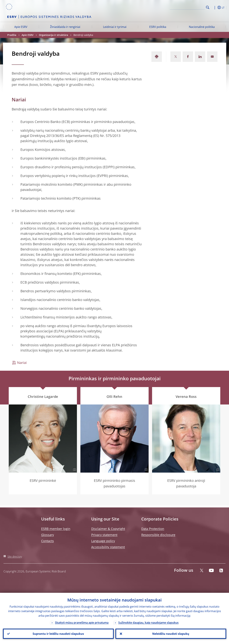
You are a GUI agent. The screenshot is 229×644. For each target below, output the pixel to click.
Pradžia (12, 35)
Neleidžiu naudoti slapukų (171, 634)
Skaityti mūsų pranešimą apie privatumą (82, 623)
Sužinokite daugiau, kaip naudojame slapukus (148, 623)
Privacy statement (104, 535)
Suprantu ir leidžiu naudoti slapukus (58, 634)
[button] (214, 7)
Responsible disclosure (158, 535)
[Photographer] (74, 470)
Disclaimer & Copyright (108, 529)
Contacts (48, 541)
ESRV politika (158, 27)
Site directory (15, 556)
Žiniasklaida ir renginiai (65, 27)
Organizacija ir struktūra (53, 35)
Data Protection (153, 529)
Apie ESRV (21, 27)
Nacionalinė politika (202, 27)
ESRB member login (56, 529)
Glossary (48, 535)
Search (208, 7)
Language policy (103, 541)
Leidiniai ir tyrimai (115, 27)
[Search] (187, 7)
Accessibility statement (108, 547)
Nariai (22, 363)
